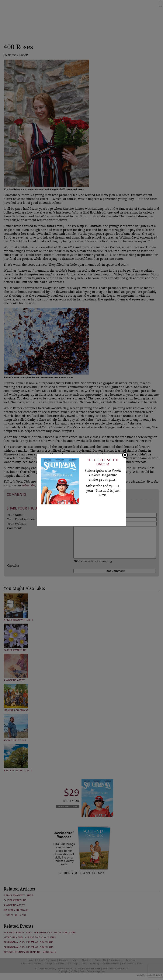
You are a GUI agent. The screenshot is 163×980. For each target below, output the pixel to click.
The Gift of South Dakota (103, 462)
